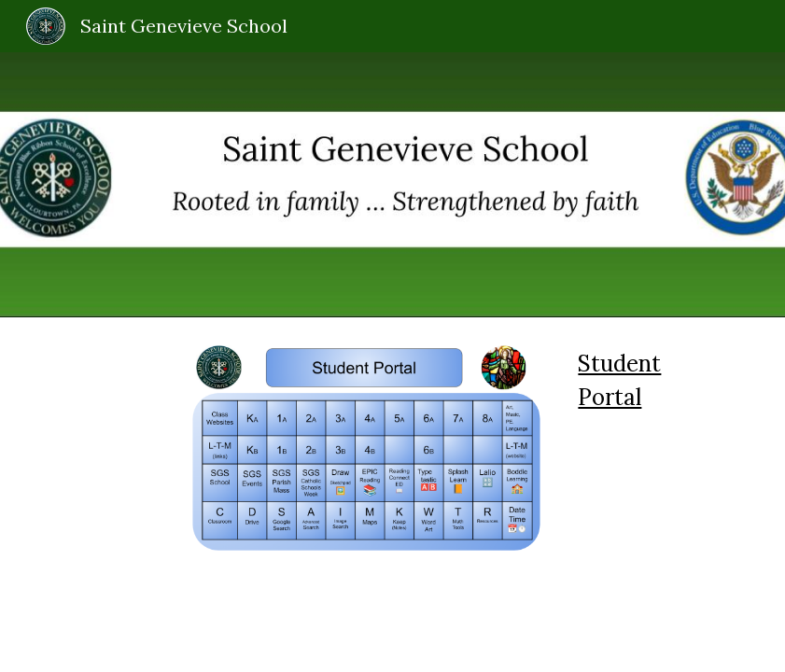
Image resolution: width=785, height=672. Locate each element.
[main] (653, 381)
